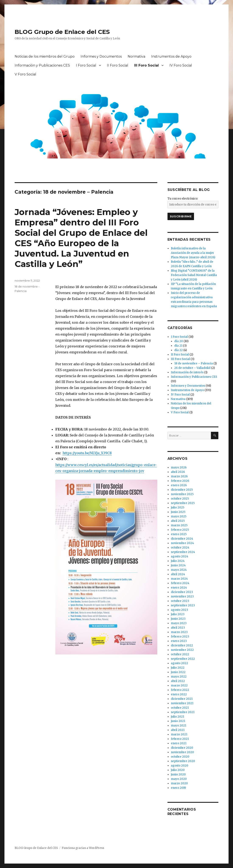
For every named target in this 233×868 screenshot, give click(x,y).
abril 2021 (178, 730)
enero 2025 (179, 534)
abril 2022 (178, 681)
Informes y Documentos (101, 56)
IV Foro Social (181, 65)
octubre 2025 (180, 499)
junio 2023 (178, 619)
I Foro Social (86, 65)
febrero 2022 (180, 690)
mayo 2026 (179, 467)
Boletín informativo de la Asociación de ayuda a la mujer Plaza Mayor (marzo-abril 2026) (193, 253)
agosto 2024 (180, 556)
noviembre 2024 (182, 543)
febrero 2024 (180, 583)
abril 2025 (178, 521)
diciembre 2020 (182, 748)
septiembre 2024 (183, 552)
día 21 (178, 346)
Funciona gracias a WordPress (83, 848)
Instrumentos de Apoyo (171, 56)
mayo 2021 (179, 726)
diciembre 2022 (182, 645)
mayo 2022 (179, 677)
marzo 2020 (179, 783)
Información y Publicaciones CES (42, 65)
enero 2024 (179, 588)
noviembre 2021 (182, 703)
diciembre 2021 (182, 699)
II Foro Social (118, 65)
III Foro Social (146, 65)
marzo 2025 (179, 525)
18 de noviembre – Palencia (194, 363)
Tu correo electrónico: (183, 199)
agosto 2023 (179, 610)
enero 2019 (178, 788)
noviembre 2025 (182, 494)
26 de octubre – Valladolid (192, 368)
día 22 (179, 350)
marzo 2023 (179, 632)
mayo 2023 (179, 623)
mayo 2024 (179, 570)
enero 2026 (179, 485)
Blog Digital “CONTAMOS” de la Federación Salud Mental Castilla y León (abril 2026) (194, 275)
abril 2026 (178, 472)
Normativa (136, 56)
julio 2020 (178, 770)
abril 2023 (178, 628)
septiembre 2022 (183, 659)
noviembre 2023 (182, 596)
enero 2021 (179, 743)
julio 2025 (178, 508)
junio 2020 (178, 774)
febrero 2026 (180, 481)
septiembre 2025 (183, 503)
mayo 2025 (179, 516)
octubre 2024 (180, 548)
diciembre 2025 (182, 490)
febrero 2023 (180, 637)
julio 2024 (178, 561)
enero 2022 (179, 694)
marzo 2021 (179, 734)
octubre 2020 (180, 757)
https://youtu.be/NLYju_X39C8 (87, 453)
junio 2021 (178, 721)
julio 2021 (177, 717)
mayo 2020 (179, 779)
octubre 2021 (180, 708)
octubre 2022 (180, 654)
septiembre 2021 (183, 712)
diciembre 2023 (182, 592)
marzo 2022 (179, 685)
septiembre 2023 (183, 605)
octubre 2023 (180, 601)
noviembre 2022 (182, 650)
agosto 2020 (180, 766)
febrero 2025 (180, 530)
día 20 (179, 341)
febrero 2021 (180, 739)
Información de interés (187, 372)
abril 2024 (178, 574)
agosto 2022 (179, 663)
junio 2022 (178, 672)
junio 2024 (178, 565)
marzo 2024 (179, 579)
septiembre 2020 (183, 761)
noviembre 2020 (182, 752)
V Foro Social (25, 74)
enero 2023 (179, 641)
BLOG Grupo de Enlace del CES (62, 32)
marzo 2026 (179, 476)
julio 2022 (178, 668)
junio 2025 (178, 512)
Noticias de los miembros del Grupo (45, 56)
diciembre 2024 (182, 539)
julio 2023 (178, 614)
